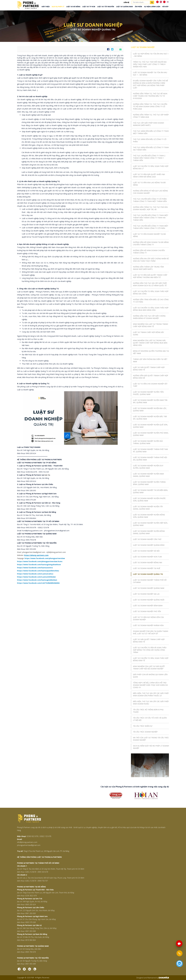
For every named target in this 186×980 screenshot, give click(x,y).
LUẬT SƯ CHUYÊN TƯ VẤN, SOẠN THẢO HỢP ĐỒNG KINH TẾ (151, 659)
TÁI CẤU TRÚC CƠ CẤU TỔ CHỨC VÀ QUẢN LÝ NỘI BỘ (150, 719)
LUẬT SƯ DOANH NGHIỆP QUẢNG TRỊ (148, 574)
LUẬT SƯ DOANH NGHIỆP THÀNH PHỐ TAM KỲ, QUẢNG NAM (150, 450)
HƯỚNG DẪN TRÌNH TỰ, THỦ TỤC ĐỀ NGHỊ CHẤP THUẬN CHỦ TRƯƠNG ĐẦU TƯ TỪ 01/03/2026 (150, 96)
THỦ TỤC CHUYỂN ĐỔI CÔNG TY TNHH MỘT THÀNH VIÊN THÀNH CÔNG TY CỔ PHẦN (151, 227)
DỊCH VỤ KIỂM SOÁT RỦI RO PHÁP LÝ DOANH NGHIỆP (151, 747)
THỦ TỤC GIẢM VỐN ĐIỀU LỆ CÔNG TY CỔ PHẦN (150, 140)
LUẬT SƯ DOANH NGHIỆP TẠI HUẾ (147, 568)
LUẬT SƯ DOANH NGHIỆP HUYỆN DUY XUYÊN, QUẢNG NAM (148, 467)
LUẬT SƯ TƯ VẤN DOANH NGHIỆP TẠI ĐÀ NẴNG (149, 235)
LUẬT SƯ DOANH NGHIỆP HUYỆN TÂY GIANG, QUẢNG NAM (148, 508)
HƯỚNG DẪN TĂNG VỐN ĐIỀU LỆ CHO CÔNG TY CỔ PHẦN (151, 301)
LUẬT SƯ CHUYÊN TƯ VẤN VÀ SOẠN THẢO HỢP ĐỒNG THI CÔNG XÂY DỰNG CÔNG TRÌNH (150, 650)
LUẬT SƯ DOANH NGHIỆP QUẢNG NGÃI (149, 600)
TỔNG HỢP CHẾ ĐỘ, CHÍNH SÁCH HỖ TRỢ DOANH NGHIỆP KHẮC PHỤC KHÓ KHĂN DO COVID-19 (150, 685)
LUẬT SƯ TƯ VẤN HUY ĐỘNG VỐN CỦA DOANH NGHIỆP (148, 618)
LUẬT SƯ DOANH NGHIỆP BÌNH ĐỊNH (148, 606)
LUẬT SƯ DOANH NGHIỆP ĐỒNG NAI (148, 562)
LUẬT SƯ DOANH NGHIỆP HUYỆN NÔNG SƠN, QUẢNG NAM (149, 516)
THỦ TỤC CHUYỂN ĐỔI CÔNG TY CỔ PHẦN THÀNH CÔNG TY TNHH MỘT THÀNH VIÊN (150, 200)
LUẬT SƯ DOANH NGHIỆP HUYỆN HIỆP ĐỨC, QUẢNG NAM (150, 524)
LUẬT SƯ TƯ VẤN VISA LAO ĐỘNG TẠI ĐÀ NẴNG (149, 184)
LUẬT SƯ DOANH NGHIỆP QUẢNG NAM (149, 588)
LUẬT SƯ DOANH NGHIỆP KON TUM (147, 557)
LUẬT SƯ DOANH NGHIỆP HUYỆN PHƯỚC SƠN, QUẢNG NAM (149, 499)
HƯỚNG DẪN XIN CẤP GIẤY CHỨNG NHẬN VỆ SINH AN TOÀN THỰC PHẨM (151, 260)
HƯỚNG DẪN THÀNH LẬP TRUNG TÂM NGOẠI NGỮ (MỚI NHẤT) (148, 268)
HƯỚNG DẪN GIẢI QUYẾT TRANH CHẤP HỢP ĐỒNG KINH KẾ (151, 377)
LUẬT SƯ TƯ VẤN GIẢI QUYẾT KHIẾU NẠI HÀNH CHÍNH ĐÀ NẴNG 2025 (149, 176)
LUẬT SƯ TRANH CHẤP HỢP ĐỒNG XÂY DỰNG (148, 333)
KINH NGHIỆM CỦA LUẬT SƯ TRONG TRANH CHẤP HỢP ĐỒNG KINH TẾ (150, 325)
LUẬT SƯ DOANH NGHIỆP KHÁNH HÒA (148, 625)
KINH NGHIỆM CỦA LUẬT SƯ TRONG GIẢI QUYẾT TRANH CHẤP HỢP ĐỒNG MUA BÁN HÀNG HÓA (150, 343)
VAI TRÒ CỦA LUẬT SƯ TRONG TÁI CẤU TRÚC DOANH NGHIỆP (151, 739)
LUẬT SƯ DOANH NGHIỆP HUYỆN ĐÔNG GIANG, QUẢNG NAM (149, 532)
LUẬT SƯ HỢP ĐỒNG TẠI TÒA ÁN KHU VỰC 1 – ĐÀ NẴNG (151, 55)
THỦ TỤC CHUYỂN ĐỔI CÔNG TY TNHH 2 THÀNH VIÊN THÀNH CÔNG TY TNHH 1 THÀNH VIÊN (149, 158)
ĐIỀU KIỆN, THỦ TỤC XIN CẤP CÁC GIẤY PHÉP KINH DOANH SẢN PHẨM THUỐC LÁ (151, 694)
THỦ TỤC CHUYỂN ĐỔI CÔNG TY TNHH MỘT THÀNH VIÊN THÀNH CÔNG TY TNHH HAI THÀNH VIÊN (151, 218)
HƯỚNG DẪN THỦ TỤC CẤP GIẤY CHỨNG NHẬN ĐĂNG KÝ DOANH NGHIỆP (149, 317)
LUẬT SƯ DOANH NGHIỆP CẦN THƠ (147, 539)
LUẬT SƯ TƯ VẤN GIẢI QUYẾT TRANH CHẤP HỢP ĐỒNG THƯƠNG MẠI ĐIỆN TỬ (150, 276)
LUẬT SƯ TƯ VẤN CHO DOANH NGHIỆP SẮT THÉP (150, 385)
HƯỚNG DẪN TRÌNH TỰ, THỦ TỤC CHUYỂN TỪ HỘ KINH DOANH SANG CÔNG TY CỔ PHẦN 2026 (150, 106)
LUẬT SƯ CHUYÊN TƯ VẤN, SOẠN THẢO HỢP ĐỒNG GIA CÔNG (151, 292)
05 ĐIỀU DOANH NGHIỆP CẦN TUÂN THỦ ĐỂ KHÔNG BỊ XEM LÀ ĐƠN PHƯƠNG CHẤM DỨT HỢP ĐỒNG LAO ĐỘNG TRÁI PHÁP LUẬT (150, 84)
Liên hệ (126, 2)
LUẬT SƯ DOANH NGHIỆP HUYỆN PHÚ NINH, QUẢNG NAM (151, 434)
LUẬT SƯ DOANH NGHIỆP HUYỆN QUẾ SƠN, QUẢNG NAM (150, 426)
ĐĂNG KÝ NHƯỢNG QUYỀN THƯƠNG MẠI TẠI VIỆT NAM (151, 352)
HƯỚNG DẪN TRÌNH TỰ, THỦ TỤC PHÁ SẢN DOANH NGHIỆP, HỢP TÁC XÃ (150, 208)
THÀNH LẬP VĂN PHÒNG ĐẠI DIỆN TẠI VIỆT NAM (150, 360)
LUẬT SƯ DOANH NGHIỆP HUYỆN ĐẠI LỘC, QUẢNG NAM (150, 409)
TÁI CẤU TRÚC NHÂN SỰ (143, 726)
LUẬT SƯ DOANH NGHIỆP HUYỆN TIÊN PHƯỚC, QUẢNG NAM (148, 393)
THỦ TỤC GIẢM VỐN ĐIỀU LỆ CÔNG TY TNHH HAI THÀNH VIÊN (151, 149)
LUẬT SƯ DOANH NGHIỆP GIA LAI (146, 594)
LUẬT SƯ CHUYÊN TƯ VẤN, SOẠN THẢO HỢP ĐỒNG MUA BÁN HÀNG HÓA (151, 309)
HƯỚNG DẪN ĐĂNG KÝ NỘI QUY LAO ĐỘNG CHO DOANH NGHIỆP (150, 192)
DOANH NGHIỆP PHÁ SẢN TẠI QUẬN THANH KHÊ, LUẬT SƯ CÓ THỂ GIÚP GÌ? (151, 632)
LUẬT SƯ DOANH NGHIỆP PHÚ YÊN (147, 611)
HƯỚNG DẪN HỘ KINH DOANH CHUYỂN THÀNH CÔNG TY (149, 252)
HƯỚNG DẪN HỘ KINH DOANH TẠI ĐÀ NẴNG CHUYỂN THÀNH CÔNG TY (151, 243)
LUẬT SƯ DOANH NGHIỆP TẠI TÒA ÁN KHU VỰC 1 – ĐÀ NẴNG (150, 74)
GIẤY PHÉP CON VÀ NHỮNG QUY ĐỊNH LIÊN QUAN (150, 676)
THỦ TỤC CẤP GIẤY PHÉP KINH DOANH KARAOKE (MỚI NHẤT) (148, 124)
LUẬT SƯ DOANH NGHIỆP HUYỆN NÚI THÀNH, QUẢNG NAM (148, 442)
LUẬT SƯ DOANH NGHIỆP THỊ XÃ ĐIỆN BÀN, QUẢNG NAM (150, 491)
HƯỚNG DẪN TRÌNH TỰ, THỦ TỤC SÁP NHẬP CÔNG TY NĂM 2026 (151, 116)
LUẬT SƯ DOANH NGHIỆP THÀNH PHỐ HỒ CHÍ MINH (150, 581)
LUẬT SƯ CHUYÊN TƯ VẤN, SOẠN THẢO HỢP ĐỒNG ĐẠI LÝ (151, 167)
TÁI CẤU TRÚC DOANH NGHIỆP (145, 732)
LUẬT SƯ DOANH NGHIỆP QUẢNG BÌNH (149, 545)
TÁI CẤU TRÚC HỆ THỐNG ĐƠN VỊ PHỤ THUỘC (148, 711)
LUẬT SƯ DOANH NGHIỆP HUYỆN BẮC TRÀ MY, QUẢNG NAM (150, 418)
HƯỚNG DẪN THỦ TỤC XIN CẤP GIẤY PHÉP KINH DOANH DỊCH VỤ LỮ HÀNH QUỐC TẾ (150, 284)
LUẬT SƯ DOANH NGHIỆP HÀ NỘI (146, 551)
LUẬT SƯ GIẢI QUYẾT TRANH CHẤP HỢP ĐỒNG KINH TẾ (149, 369)
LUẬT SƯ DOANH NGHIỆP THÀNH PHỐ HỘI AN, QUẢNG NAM (150, 459)
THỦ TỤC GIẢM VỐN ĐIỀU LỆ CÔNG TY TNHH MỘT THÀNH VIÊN (151, 132)
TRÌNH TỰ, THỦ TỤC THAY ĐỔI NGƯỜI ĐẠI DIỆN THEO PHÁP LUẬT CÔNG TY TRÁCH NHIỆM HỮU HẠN (150, 64)
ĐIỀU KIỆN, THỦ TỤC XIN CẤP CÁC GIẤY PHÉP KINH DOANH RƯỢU (151, 703)
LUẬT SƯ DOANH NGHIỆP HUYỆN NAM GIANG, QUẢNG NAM (148, 475)
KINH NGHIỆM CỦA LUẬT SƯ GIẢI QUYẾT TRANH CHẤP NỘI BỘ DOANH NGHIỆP (149, 667)
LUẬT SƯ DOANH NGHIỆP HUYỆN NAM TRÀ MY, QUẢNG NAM (150, 401)
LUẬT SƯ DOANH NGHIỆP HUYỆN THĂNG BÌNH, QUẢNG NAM (149, 483)
